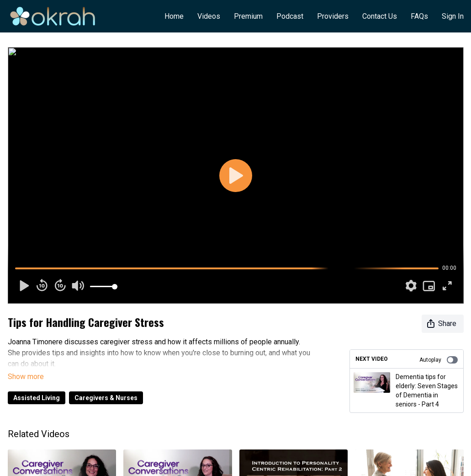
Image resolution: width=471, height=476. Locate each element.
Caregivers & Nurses (106, 385)
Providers (333, 16)
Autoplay (439, 360)
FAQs (419, 16)
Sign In (453, 16)
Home (174, 16)
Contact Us (380, 16)
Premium (248, 16)
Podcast (290, 16)
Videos (209, 16)
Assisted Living (37, 385)
